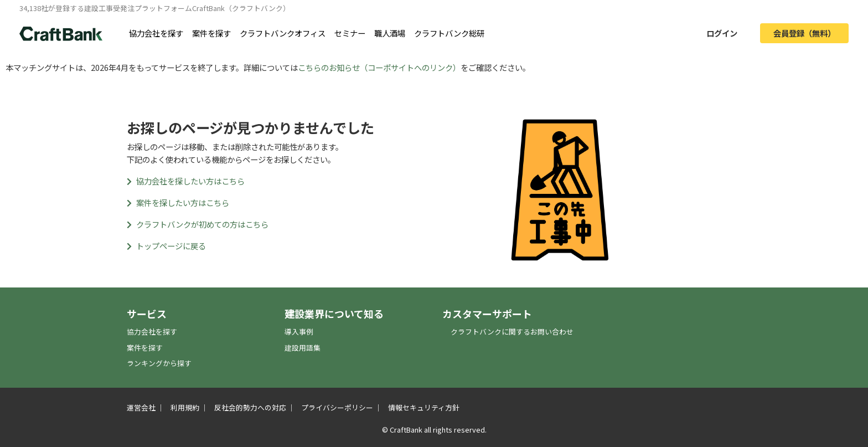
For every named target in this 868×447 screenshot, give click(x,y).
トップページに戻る (166, 246)
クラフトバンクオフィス (283, 33)
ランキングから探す (159, 363)
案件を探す (211, 33)
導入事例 (299, 332)
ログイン (722, 33)
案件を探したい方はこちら (178, 202)
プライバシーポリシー (337, 407)
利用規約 (185, 407)
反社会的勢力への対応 (250, 407)
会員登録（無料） (804, 33)
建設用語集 (303, 348)
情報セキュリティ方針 (424, 407)
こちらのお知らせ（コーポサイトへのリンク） (379, 67)
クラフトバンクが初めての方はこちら (198, 224)
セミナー (350, 33)
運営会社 (141, 407)
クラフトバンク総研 (449, 33)
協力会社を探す (156, 33)
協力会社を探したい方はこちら (186, 181)
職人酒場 (390, 33)
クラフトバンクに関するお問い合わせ (512, 332)
